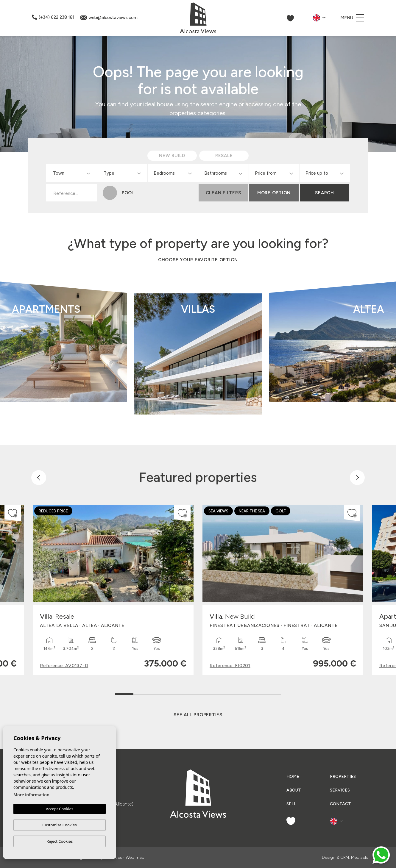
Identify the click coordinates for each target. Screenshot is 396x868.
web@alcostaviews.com (109, 18)
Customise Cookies (59, 825)
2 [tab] (143, 693)
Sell (291, 804)
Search (325, 193)
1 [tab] (124, 691)
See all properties (198, 715)
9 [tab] (272, 693)
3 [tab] (161, 693)
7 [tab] (235, 693)
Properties (343, 776)
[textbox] (73, 173)
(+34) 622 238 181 (53, 17)
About (294, 790)
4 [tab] (180, 693)
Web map (135, 857)
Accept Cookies (60, 809)
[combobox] (71, 173)
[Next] (357, 478)
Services (340, 790)
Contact (340, 804)
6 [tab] (217, 693)
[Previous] (39, 478)
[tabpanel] (113, 590)
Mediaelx (359, 857)
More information (31, 795)
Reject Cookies (60, 841)
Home (293, 776)
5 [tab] (198, 693)
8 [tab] (254, 693)
